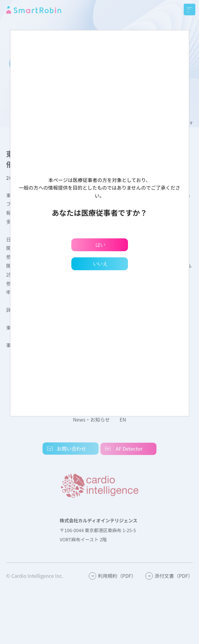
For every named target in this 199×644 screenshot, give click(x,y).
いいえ (100, 264)
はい (100, 245)
